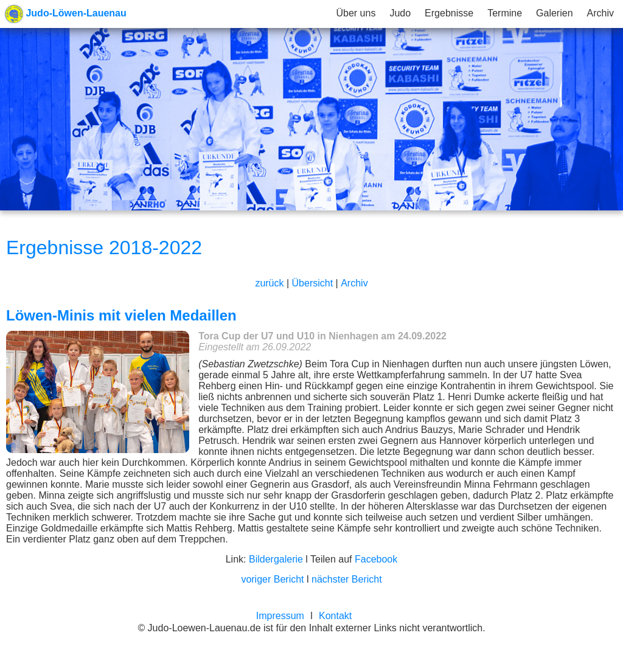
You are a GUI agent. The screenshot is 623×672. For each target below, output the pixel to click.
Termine (505, 13)
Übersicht (313, 283)
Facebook (376, 559)
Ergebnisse (449, 13)
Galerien (554, 13)
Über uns (356, 13)
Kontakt (335, 616)
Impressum (280, 616)
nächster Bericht (347, 579)
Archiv (600, 13)
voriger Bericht (272, 579)
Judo (400, 13)
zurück (269, 283)
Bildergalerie (276, 559)
